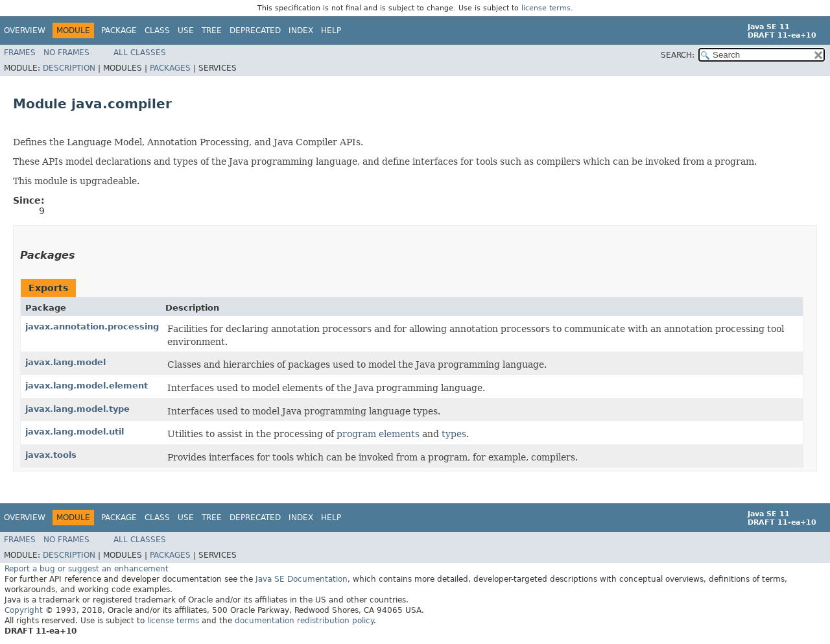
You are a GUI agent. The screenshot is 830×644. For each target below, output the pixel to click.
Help (331, 30)
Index (301, 30)
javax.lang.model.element (87, 386)
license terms (546, 8)
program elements (378, 434)
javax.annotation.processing (92, 327)
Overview (25, 30)
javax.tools (51, 455)
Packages (170, 68)
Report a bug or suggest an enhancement (87, 569)
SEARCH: (678, 55)
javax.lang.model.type (77, 409)
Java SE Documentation (302, 579)
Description (69, 68)
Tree (212, 30)
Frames (20, 53)
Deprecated (255, 30)
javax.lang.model (65, 362)
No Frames (66, 53)
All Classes (140, 53)
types (454, 434)
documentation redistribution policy (304, 621)
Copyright (24, 610)
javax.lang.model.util (75, 432)
